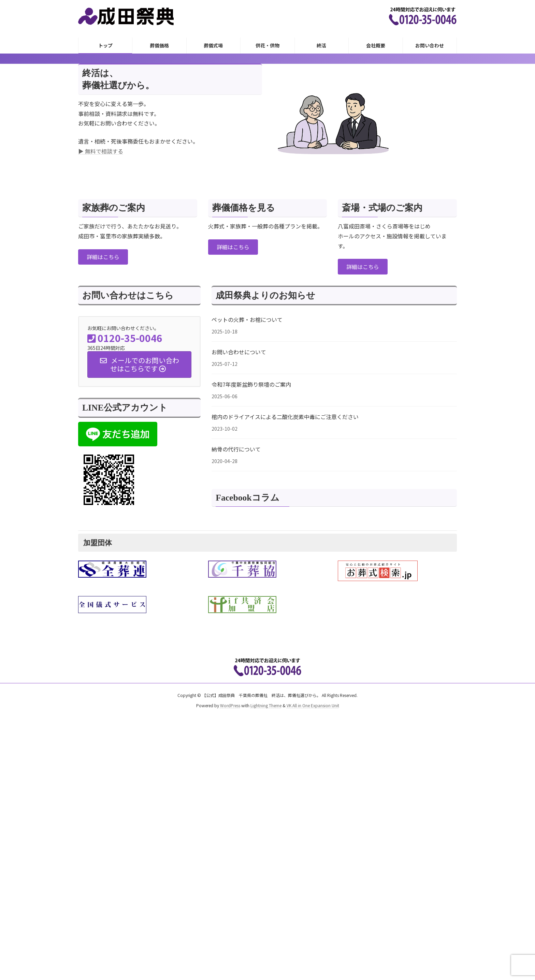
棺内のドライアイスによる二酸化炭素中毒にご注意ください (285, 417)
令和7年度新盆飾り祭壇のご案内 (251, 384)
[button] (103, 257)
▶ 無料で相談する (101, 151)
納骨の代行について (236, 449)
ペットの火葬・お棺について (247, 320)
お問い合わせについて (239, 352)
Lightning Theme (266, 705)
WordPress (230, 705)
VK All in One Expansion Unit (313, 705)
